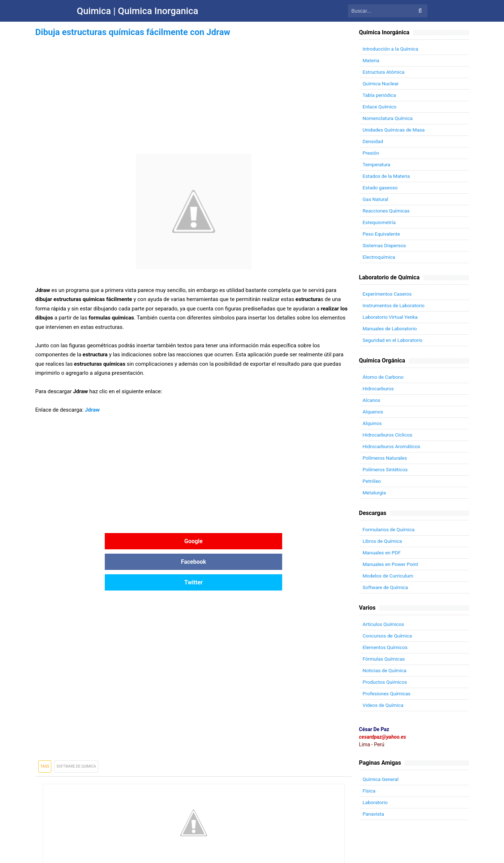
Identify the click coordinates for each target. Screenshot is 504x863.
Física (369, 791)
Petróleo (372, 481)
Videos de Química (384, 705)
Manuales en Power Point (391, 564)
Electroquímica (380, 257)
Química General (381, 779)
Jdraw (92, 410)
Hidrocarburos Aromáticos (393, 446)
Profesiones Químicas (387, 694)
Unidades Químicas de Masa (395, 130)
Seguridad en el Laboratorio (394, 340)
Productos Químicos (386, 682)
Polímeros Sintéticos (386, 469)
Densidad (373, 141)
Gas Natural (376, 199)
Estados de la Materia (387, 176)
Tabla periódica (380, 95)
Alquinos (373, 423)
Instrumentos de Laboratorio (395, 305)
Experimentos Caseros (388, 294)
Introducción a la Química (391, 49)
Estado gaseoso (381, 188)
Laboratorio (376, 802)
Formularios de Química (389, 529)
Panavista (374, 814)
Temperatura (377, 164)
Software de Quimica (76, 725)
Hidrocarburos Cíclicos (388, 435)
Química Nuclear (381, 83)
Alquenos (373, 412)
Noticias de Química (385, 670)
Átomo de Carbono (384, 377)
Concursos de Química (388, 636)
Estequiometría (380, 222)
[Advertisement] (194, 90)
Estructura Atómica (384, 72)
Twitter (299, 541)
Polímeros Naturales (386, 458)
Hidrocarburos (379, 388)
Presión (371, 153)
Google (88, 541)
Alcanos (372, 400)
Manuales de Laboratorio (391, 329)
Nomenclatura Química (389, 118)
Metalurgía (375, 493)
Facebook (194, 541)
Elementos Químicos (386, 647)
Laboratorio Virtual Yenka (391, 317)
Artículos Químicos (384, 624)
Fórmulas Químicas (385, 659)
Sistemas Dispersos (385, 245)
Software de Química (386, 587)
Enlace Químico (380, 107)
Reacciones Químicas (387, 211)
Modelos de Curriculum (389, 576)
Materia (371, 60)
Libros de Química (383, 541)
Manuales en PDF (382, 553)
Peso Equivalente (382, 234)
